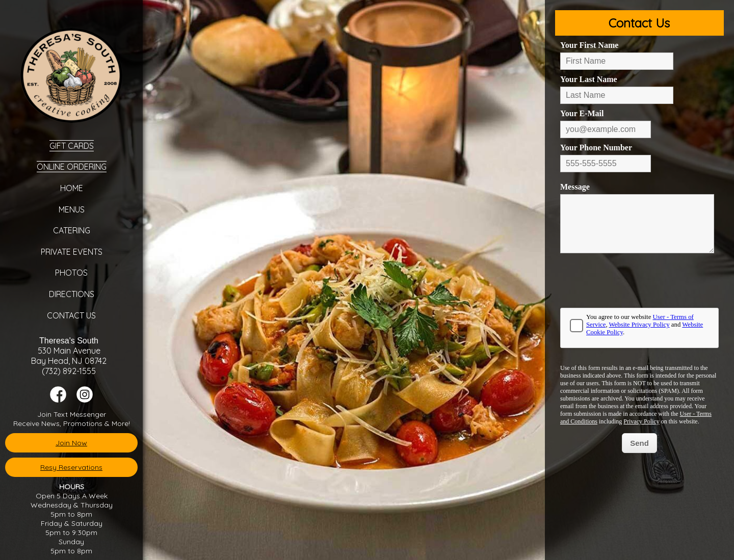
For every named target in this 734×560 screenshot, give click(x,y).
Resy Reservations (71, 467)
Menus (72, 209)
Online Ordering (72, 167)
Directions (72, 294)
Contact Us (71, 315)
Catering (72, 230)
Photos (71, 273)
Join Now (71, 443)
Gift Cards (72, 146)
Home (72, 188)
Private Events (72, 252)
